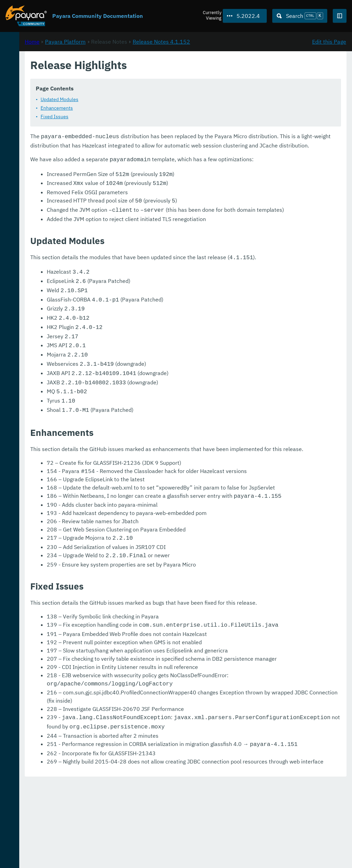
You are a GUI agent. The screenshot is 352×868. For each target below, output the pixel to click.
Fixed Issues (146, 116)
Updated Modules (151, 99)
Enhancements (148, 108)
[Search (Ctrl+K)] (300, 16)
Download (84, 842)
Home (123, 73)
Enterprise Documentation (65, 856)
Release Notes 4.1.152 (252, 73)
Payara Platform (156, 73)
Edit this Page (329, 73)
